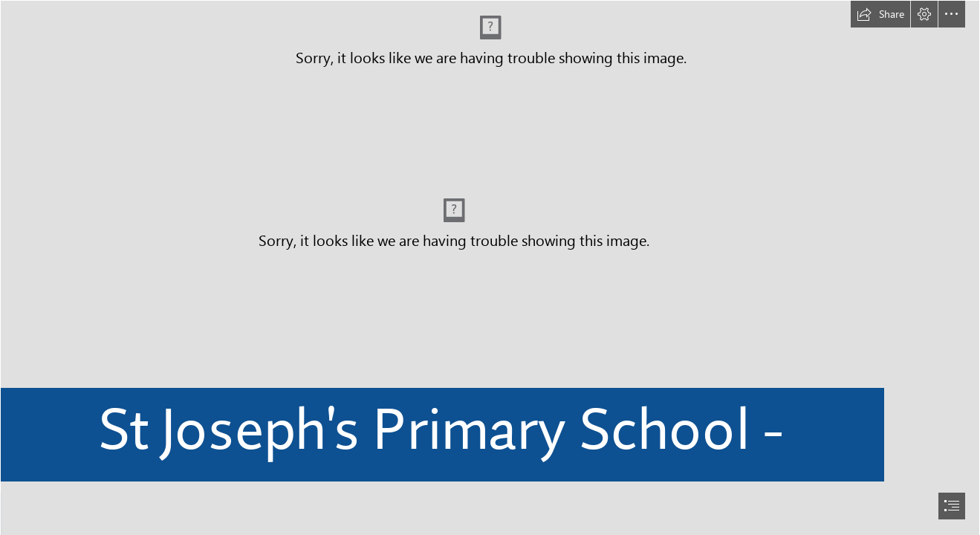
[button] (880, 14)
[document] (490, 267)
